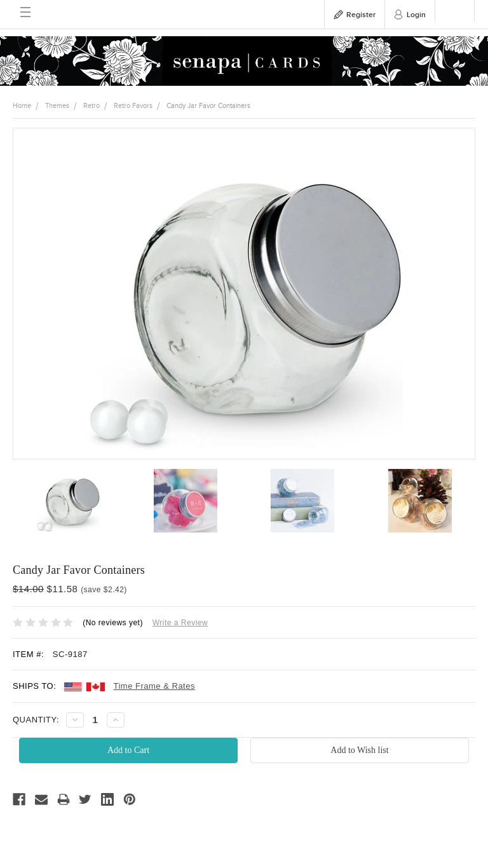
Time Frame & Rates (154, 686)
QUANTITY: (36, 720)
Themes (57, 106)
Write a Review (180, 623)
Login (416, 15)
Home (22, 106)
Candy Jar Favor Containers (208, 106)
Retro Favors (133, 106)
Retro (91, 106)
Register (361, 15)
